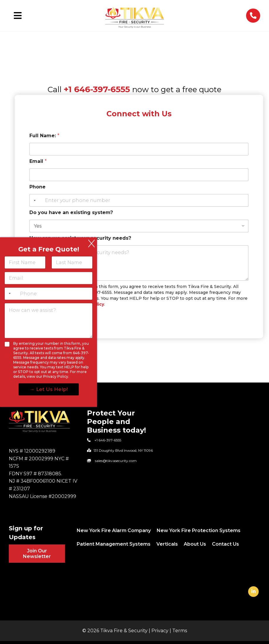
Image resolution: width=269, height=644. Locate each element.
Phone (37, 187)
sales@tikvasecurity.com (116, 461)
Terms (180, 631)
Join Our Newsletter (37, 554)
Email (38, 161)
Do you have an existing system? (71, 212)
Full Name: (44, 136)
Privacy (160, 631)
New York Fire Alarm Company (114, 530)
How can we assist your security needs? (80, 238)
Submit (43, 317)
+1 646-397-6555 (97, 89)
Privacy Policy (89, 304)
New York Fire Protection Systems (199, 530)
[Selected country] (34, 200)
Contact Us (225, 544)
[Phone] (139, 200)
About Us (195, 544)
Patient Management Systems (114, 544)
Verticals (167, 544)
